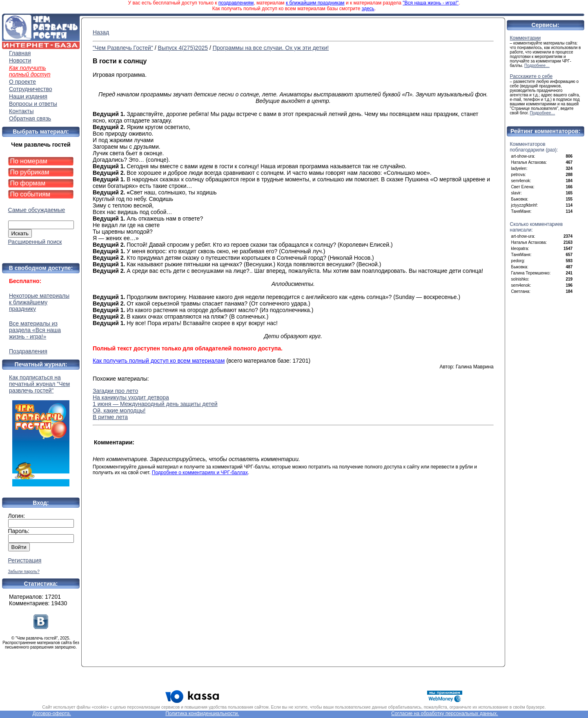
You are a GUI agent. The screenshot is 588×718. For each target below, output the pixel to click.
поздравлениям (236, 3)
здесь (368, 9)
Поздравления (28, 351)
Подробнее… (537, 66)
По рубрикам (30, 172)
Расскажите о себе (531, 76)
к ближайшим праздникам (315, 3)
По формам (28, 183)
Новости (20, 60)
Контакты (21, 111)
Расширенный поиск (35, 242)
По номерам (29, 161)
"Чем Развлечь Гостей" (123, 48)
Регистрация (25, 560)
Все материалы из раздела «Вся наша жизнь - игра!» (35, 330)
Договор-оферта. (51, 714)
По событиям (30, 194)
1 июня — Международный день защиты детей (155, 404)
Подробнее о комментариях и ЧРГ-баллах (200, 473)
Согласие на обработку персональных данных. (445, 714)
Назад (101, 32)
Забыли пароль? (24, 572)
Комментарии (526, 38)
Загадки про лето (115, 391)
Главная (20, 53)
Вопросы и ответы (33, 104)
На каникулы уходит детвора (131, 397)
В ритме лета (110, 417)
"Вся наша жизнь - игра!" (431, 3)
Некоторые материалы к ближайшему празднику (39, 302)
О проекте (22, 82)
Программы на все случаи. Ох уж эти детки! (271, 48)
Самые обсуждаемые (37, 210)
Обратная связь (30, 118)
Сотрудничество (30, 89)
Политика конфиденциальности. (202, 714)
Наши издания (28, 96)
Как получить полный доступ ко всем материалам (159, 361)
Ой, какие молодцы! (119, 410)
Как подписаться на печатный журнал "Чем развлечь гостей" (41, 430)
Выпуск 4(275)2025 (183, 48)
